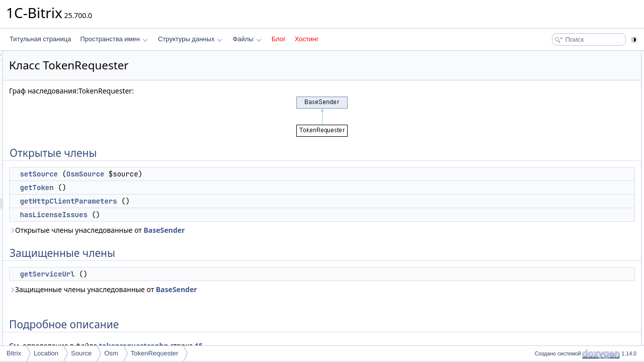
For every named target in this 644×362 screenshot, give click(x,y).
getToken (162, 188)
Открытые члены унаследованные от (223, 230)
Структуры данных (190, 39)
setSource (165, 174)
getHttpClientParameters (194, 201)
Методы (543, 145)
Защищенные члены (560, 112)
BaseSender (290, 230)
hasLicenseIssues (179, 215)
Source (81, 353)
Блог (279, 39)
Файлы (247, 39)
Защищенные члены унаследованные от (229, 289)
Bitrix (14, 353)
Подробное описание (561, 134)
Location (46, 353)
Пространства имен (114, 39)
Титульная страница (40, 39)
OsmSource (211, 174)
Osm (111, 353)
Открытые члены (556, 56)
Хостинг (307, 39)
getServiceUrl (173, 274)
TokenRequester (155, 353)
